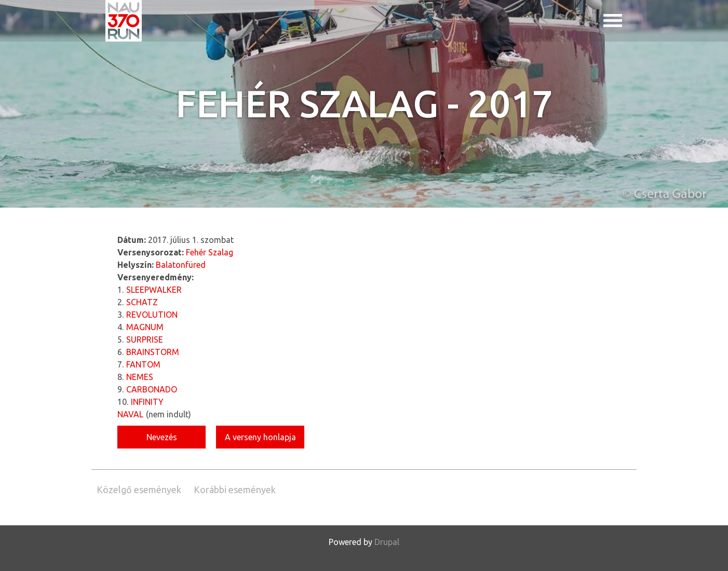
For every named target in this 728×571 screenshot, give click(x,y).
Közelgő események (139, 490)
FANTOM (143, 364)
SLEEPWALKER (154, 290)
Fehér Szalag (210, 252)
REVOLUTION (152, 315)
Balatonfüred (181, 265)
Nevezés (162, 437)
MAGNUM (145, 327)
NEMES (140, 377)
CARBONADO (152, 389)
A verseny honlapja (260, 437)
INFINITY (147, 402)
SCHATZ (142, 302)
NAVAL (130, 414)
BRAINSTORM (153, 352)
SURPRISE (145, 339)
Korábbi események (235, 490)
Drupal (387, 542)
